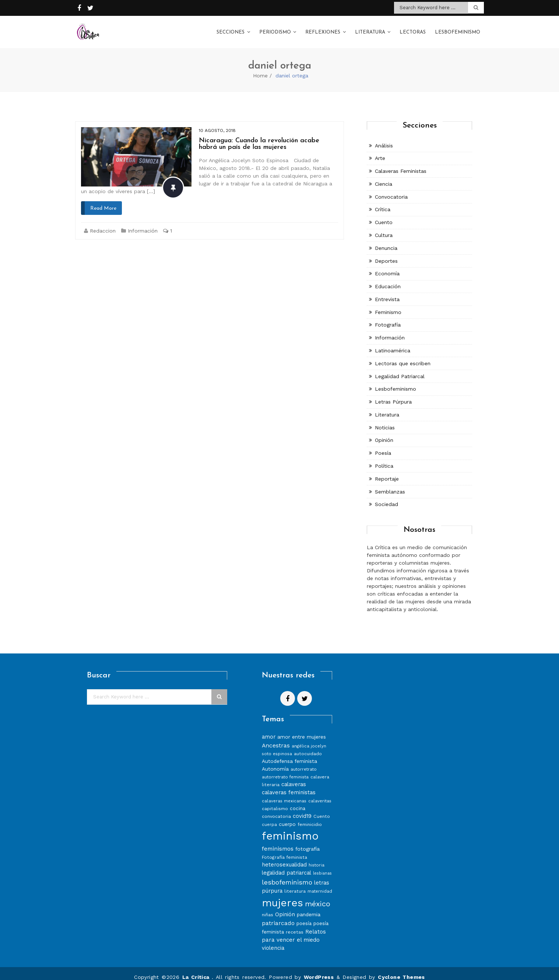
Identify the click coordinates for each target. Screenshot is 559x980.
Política (384, 458)
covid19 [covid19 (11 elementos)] (302, 809)
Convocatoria (391, 189)
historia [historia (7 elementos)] (317, 858)
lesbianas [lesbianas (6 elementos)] (322, 866)
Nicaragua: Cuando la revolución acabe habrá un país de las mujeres (259, 137)
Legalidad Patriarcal (400, 369)
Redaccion (103, 223)
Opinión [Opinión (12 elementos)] (285, 907)
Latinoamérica (393, 343)
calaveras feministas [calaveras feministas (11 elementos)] (289, 785)
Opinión (384, 433)
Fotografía (388, 318)
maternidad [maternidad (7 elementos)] (320, 884)
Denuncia (386, 241)
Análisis (384, 138)
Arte (380, 151)
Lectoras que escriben (403, 356)
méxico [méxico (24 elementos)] (318, 896)
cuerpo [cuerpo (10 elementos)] (287, 817)
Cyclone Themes (401, 970)
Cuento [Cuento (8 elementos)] (322, 809)
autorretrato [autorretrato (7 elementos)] (304, 762)
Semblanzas (390, 484)
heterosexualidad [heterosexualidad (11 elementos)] (284, 857)
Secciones (231, 29)
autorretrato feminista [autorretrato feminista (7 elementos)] (285, 770)
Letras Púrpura (393, 394)
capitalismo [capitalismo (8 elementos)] (275, 801)
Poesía (383, 446)
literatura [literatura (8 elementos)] (295, 884)
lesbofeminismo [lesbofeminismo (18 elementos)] (287, 875)
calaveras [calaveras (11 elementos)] (294, 777)
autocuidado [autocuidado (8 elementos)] (308, 747)
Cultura (384, 228)
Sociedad (386, 497)
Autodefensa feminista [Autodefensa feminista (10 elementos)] (289, 754)
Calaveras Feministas (401, 164)
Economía (387, 266)
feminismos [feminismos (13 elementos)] (278, 841)
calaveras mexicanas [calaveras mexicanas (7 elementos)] (284, 794)
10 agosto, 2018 (217, 123)
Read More (103, 201)
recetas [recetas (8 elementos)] (295, 925)
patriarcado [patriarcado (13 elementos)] (278, 916)
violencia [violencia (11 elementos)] (273, 941)
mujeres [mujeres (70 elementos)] (282, 895)
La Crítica (197, 970)
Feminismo (388, 305)
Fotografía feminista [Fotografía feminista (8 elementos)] (284, 850)
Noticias (385, 420)
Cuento (384, 215)
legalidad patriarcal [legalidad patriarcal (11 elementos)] (286, 865)
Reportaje (387, 471)
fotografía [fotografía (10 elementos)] (307, 841)
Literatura (370, 29)
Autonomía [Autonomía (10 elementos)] (275, 762)
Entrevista (387, 292)
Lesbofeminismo (458, 29)
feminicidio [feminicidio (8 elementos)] (310, 817)
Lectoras (413, 29)
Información (143, 223)
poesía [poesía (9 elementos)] (304, 916)
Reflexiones (323, 29)
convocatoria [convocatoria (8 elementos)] (276, 809)
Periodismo (275, 29)
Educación (388, 279)
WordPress (319, 970)
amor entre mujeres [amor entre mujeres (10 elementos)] (302, 729)
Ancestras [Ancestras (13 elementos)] (276, 738)
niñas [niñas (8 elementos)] (268, 907)
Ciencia (384, 177)
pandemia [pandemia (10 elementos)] (309, 907)
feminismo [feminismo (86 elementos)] (290, 829)
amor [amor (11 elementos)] (269, 729)
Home (260, 68)
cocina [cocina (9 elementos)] (298, 801)
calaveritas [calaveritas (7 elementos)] (320, 794)
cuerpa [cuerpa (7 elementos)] (269, 817)
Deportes (386, 254)
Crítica (383, 202)
